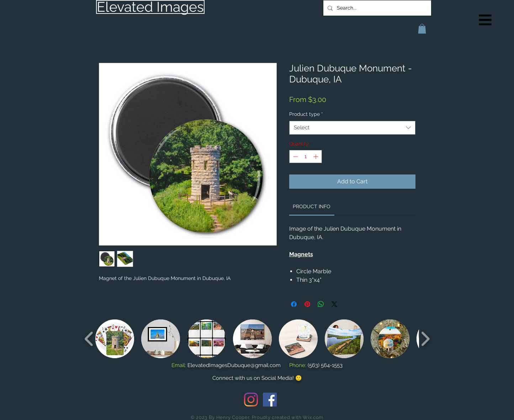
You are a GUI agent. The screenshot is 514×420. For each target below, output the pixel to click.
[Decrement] (295, 157)
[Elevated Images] (150, 7)
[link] (312, 206)
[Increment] (316, 157)
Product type (306, 114)
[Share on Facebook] (294, 304)
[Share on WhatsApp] (321, 304)
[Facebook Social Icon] (270, 400)
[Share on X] (334, 304)
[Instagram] (251, 400)
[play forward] (425, 339)
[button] (485, 20)
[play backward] (89, 339)
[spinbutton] (306, 157)
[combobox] (352, 128)
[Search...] (377, 8)
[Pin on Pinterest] (307, 304)
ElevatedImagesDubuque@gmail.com (234, 365)
